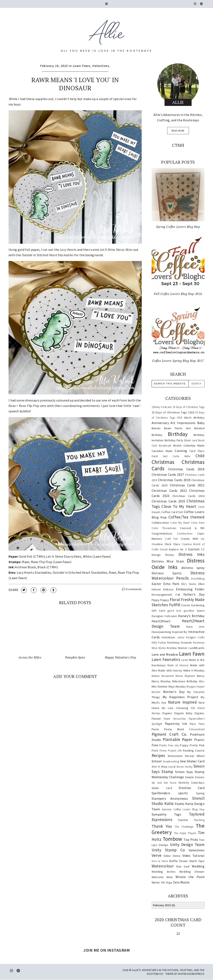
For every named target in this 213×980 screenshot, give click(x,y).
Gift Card (158, 611)
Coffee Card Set (172, 512)
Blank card (191, 440)
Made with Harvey (170, 670)
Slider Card (162, 788)
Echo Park (171, 584)
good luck (174, 611)
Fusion (186, 605)
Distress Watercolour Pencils (178, 576)
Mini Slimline (160, 686)
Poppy (184, 745)
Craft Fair (171, 539)
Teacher (183, 820)
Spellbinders (161, 793)
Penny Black (174, 729)
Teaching (199, 820)
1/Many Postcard (162, 407)
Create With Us (193, 539)
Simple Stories (195, 777)
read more (178, 131)
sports (183, 793)
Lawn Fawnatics (166, 659)
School (157, 761)
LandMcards (197, 648)
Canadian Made (162, 451)
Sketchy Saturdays (191, 783)
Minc (202, 681)
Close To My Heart (179, 506)
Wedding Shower (192, 872)
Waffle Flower (178, 861)
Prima (163, 750)
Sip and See (160, 783)
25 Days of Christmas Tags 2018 (173, 412)
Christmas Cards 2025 (168, 501)
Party (202, 724)
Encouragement (162, 595)
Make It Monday (194, 670)
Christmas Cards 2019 (174, 480)
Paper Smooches (175, 719)
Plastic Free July (169, 745)
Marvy (201, 676)
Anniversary (160, 423)
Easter (157, 584)
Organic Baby (183, 713)
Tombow (172, 839)
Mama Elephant (185, 676)
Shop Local (168, 767)
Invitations (168, 637)
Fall (178, 595)
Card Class (197, 451)
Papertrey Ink (176, 724)
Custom (194, 549)
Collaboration (160, 523)
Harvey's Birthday (191, 616)
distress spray (193, 568)
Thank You (162, 826)
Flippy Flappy (160, 600)
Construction (185, 533)
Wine (170, 877)
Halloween (171, 616)
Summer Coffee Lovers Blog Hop (183, 809)
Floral (175, 600)
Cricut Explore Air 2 (173, 549)
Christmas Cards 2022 (169, 491)
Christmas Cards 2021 (187, 485)
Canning (181, 451)
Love (185, 660)
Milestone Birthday (185, 681)
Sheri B (156, 767)
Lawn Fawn (82, 66)
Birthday (178, 434)
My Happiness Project (181, 697)
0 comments (132, 589)
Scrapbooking (171, 761)
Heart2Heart (161, 621)
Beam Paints (173, 428)
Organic (167, 713)
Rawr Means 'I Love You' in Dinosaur (75, 84)
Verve (157, 855)
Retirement (175, 756)
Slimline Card (192, 788)
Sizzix (173, 783)
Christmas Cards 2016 (186, 469)
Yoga (169, 882)
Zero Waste (181, 882)
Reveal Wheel (195, 756)
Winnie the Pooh (190, 877)
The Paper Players (185, 833)
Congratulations (162, 533)
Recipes (158, 755)
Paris (193, 724)
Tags (178, 814)
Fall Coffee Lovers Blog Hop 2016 (178, 294)
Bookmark (165, 445)
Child (200, 456)
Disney (170, 555)
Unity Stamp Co (168, 850)
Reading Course (194, 750)
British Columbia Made (189, 445)
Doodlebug (198, 578)
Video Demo (172, 856)
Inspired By (180, 632)
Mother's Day (174, 692)
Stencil (198, 798)
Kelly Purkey (159, 642)
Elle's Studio (189, 584)
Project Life (175, 750)
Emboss (168, 589)
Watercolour (163, 866)
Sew (183, 761)
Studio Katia (163, 803)
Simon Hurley (184, 767)
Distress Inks (191, 554)
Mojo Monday (177, 686)
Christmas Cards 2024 (188, 496)
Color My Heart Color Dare (187, 523)
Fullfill (175, 605)
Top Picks (191, 839)
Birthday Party (174, 440)
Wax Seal (183, 866)
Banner (156, 428)
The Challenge (184, 827)
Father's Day (194, 594)
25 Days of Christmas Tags (189, 407)
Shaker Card (196, 761)
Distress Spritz (167, 573)
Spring (200, 793)
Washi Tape (197, 861)
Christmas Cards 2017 (168, 474)
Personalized (197, 729)
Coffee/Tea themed (186, 517)
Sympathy (159, 814)
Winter (156, 882)
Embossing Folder (190, 589)
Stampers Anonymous (170, 798)
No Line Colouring (175, 708)
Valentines (101, 66)
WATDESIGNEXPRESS (191, 974)
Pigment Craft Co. (169, 734)
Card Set (160, 456)
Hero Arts (195, 627)
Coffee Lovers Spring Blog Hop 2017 (178, 361)
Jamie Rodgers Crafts (191, 637)
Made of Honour (178, 665)
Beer (188, 428)
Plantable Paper (177, 739)
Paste (155, 729)
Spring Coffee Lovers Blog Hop (178, 227)
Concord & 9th (192, 528)
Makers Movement (163, 676)
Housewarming (161, 632)
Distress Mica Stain (168, 561)
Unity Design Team (187, 844)
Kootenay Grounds (180, 642)
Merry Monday (161, 681)
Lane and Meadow (165, 654)
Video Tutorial (193, 856)
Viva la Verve (160, 861)
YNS (163, 882)
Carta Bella (181, 456)
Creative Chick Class (166, 544)
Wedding (198, 866)
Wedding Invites (164, 872)
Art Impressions (183, 423)
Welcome (158, 877)
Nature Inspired (182, 702)
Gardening (198, 605)
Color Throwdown (164, 528)
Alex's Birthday (194, 418)
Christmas (163, 462)
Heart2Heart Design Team (178, 624)
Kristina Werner (177, 648)
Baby (201, 423)
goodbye (189, 611)
